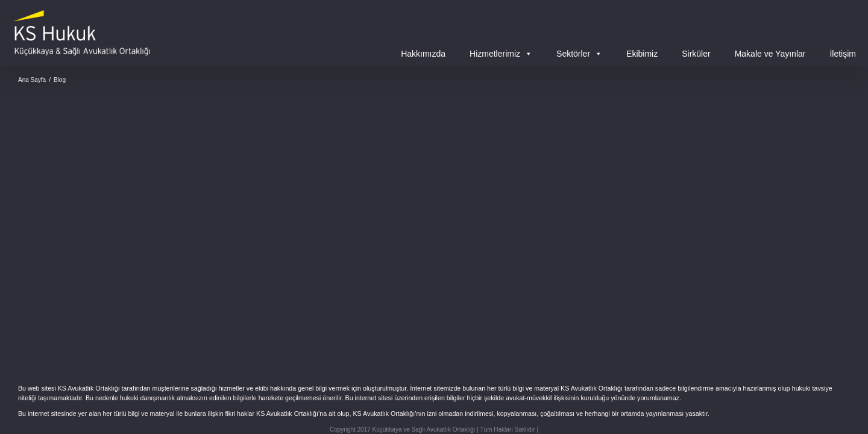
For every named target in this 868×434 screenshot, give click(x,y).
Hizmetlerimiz (501, 54)
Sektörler (579, 54)
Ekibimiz (642, 54)
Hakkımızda (423, 54)
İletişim (843, 54)
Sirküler (696, 54)
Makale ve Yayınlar (770, 54)
